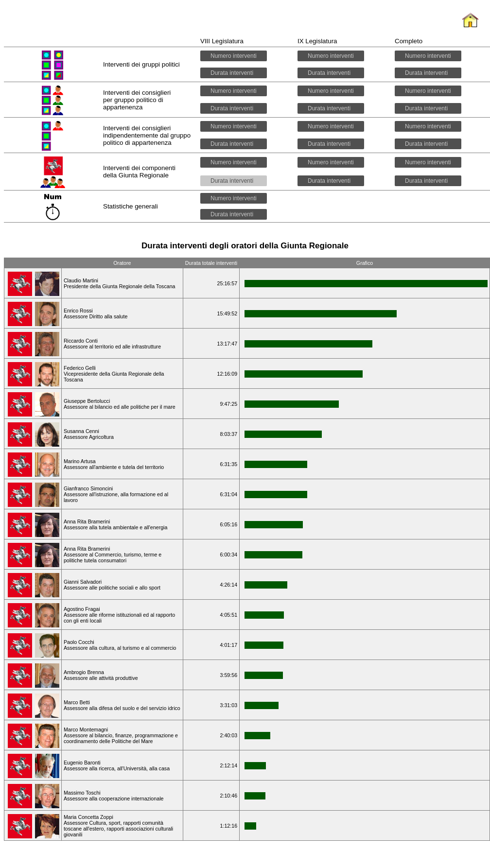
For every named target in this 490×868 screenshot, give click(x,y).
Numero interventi (234, 56)
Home (470, 28)
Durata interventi (234, 73)
